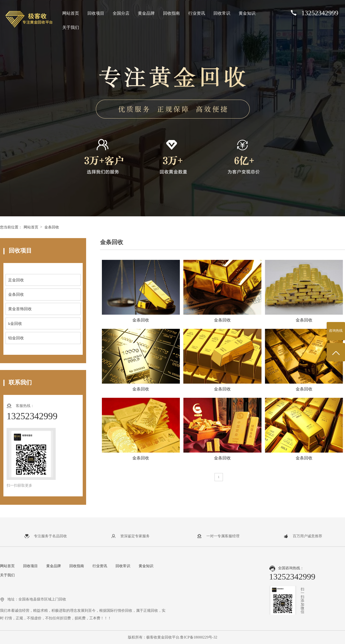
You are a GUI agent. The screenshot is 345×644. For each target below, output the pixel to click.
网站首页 (71, 13)
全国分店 (121, 13)
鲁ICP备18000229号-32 (199, 637)
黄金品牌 (146, 13)
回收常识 (222, 13)
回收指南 (171, 13)
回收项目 (96, 13)
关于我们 (71, 27)
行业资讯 (197, 13)
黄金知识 (247, 13)
